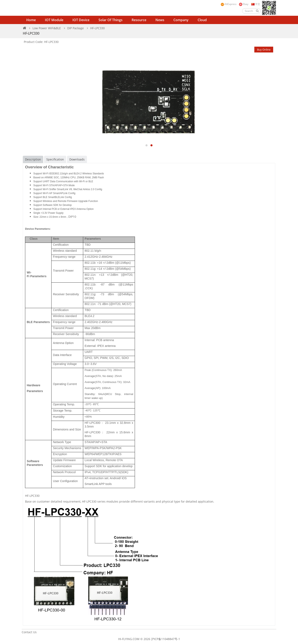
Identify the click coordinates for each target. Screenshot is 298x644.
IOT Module (54, 20)
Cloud (202, 20)
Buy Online (264, 50)
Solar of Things (111, 20)
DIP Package (76, 28)
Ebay (244, 4)
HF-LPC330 (97, 28)
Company (181, 20)
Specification (55, 159)
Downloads (77, 159)
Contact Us (29, 632)
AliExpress (229, 4)
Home (31, 20)
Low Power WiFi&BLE (47, 28)
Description (33, 159)
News (160, 20)
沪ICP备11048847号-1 (166, 639)
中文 (255, 4)
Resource (139, 20)
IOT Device (81, 20)
